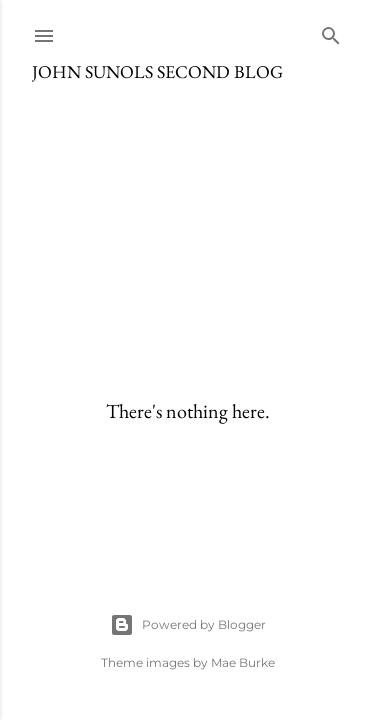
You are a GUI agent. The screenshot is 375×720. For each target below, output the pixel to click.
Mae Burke (243, 662)
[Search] (331, 31)
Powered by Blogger (188, 625)
